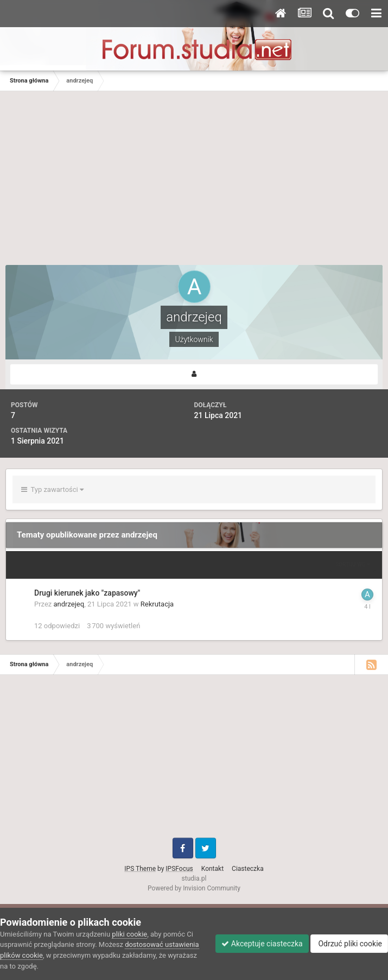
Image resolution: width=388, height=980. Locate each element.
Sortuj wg (353, 564)
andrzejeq (69, 604)
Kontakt (212, 869)
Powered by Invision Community (194, 888)
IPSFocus (179, 869)
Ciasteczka (248, 869)
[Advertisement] (194, 184)
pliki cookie (129, 934)
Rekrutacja (157, 604)
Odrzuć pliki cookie (349, 944)
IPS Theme (140, 869)
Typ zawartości (52, 489)
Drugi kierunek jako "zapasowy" (87, 593)
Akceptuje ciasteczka (262, 944)
